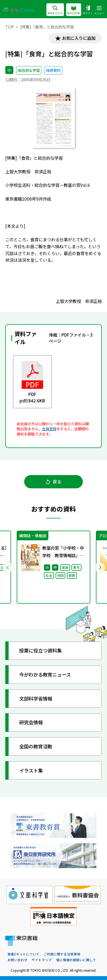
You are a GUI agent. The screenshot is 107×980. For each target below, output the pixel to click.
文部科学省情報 (36, 699)
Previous (8, 567)
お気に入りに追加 (79, 38)
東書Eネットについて (23, 954)
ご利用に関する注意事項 (62, 954)
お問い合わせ (18, 960)
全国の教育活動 (36, 746)
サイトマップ (42, 960)
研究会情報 (31, 722)
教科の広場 (74, 10)
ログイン (88, 10)
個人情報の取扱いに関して (76, 960)
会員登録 (49, 429)
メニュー (99, 10)
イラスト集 (31, 770)
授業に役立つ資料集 (40, 650)
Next (100, 567)
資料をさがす (55, 10)
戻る (53, 481)
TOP (10, 27)
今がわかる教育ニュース (45, 674)
